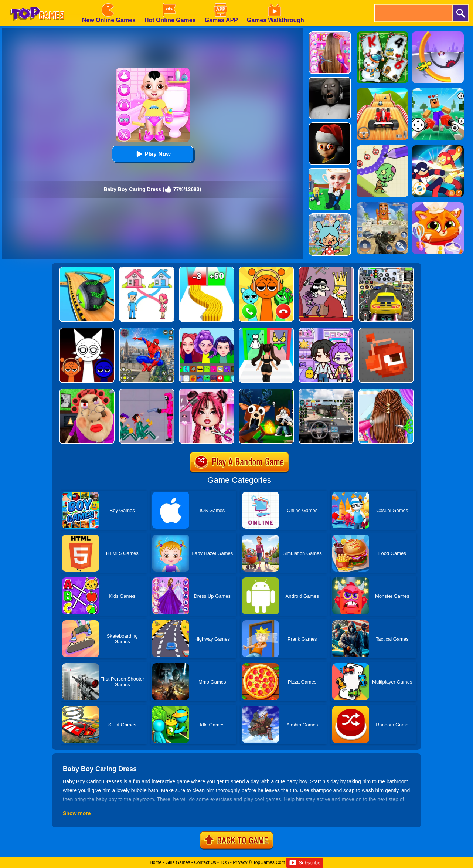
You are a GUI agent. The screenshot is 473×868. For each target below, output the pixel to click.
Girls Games (178, 862)
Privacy (240, 862)
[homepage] (37, 3)
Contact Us (205, 862)
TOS (224, 862)
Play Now (152, 154)
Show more (77, 813)
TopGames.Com (269, 862)
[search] (413, 13)
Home (156, 862)
